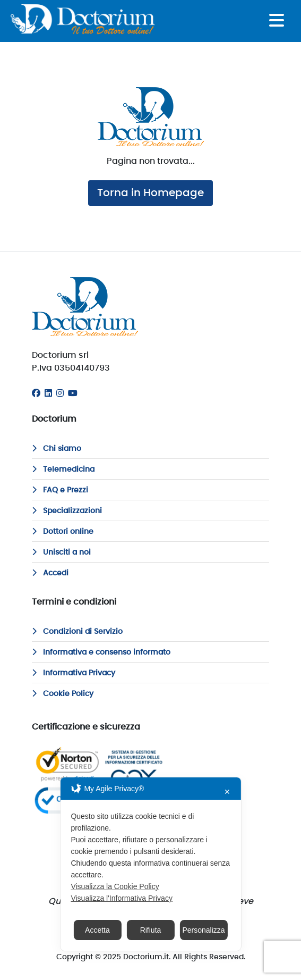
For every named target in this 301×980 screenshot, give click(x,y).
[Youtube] (73, 393)
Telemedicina (63, 470)
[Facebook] (36, 393)
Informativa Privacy (74, 673)
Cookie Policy (63, 694)
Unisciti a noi (61, 552)
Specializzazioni (67, 511)
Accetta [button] (97, 930)
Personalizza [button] (203, 930)
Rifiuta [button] (151, 930)
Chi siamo (57, 449)
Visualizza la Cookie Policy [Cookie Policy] (115, 886)
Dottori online (63, 532)
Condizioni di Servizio (77, 632)
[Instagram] (60, 393)
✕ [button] (227, 792)
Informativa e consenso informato (101, 652)
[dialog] (150, 864)
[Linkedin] (48, 393)
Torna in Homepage (150, 193)
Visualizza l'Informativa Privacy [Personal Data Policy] (121, 898)
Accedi (50, 573)
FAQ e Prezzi (60, 490)
